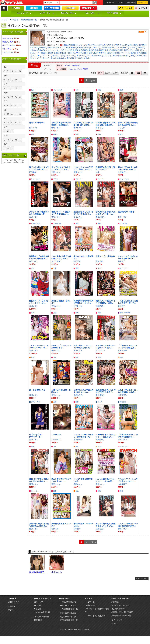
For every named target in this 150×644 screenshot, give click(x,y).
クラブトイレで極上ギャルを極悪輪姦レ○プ (39, 213)
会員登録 (131, 3)
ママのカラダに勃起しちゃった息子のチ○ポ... (128, 257)
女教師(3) (141, 48)
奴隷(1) (117, 53)
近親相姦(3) (83, 50)
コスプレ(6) (64, 48)
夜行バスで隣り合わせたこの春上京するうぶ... (128, 124)
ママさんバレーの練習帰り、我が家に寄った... (83, 436)
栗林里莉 (99, 261)
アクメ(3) (68, 50)
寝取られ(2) (93, 53)
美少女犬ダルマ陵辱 (126, 212)
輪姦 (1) (101, 56)
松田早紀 (33, 172)
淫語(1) (140, 56)
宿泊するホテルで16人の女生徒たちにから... (83, 391)
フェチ (100, 402)
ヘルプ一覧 (90, 602)
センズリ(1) (47, 56)
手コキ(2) (102, 53)
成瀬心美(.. (100, 529)
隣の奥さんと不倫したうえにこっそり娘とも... (106, 213)
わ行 (6, 144)
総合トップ (38, 602)
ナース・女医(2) (41, 53)
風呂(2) (92, 50)
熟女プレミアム (69, 13)
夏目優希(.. (100, 395)
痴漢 (99, 90)
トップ (4, 20)
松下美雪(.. (122, 395)
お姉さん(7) (34, 48)
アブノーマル (36, 402)
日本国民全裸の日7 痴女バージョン (105, 168)
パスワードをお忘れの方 (95, 616)
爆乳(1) (140, 53)
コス (77, 90)
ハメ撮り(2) (137, 50)
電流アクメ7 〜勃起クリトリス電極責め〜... (61, 213)
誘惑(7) (131, 45)
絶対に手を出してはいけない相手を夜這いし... (83, 213)
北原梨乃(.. (122, 172)
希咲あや (122, 306)
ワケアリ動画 (114, 13)
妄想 (99, 134)
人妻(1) (68, 58)
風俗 (77, 224)
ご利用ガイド (111, 3)
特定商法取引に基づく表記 (122, 612)
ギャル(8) (124, 45)
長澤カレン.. (79, 172)
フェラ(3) (133, 48)
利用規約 (115, 602)
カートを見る (127, 8)
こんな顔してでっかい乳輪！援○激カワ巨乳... (83, 124)
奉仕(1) (116, 56)
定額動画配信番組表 (68, 613)
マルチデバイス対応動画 (78, 69)
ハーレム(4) (96, 48)
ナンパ (100, 446)
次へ (93, 80)
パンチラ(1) (125, 53)
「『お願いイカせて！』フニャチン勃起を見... (128, 347)
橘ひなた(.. (56, 351)
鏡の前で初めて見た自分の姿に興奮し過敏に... (128, 168)
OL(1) (121, 56)
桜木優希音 (78, 440)
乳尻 (33, 90)
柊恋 (98, 172)
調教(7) (143, 45)
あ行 (6, 67)
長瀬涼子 (122, 261)
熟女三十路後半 (125, 313)
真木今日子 (122, 351)
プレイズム (92, 13)
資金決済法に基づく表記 (121, 616)
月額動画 (38, 609)
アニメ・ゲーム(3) (121, 48)
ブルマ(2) (76, 53)
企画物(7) (43, 48)
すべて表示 (61, 69)
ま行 (6, 119)
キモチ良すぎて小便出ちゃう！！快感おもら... (106, 436)
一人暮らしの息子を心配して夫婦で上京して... (128, 302)
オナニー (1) (37, 56)
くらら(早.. (122, 128)
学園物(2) (115, 50)
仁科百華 (77, 529)
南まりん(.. (100, 128)
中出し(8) (96, 45)
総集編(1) (61, 58)
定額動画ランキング (68, 617)
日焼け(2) (110, 53)
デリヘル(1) (81, 56)
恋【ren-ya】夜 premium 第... (36, 436)
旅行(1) (133, 56)
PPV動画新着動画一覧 (69, 609)
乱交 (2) (108, 50)
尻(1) (64, 56)
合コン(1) (46, 58)
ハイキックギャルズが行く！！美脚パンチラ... (83, 168)
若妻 (33, 357)
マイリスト (143, 8)
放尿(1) (87, 58)
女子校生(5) (74, 48)
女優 (55, 268)
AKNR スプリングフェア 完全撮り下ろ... (61, 347)
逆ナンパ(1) (71, 56)
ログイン (142, 3)
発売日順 (76, 65)
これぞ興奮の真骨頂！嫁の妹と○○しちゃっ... (61, 257)
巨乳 (121, 357)
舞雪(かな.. (34, 261)
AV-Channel (11, 3)
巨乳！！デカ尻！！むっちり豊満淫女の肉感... (128, 391)
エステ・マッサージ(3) (55, 50)
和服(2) (63, 53)
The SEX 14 (56, 435)
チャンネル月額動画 (42, 612)
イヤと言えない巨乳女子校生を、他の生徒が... (61, 124)
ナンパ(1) (109, 56)
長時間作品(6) (53, 48)
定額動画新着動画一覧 (69, 620)
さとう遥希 (56, 261)
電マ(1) (54, 58)
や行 (6, 127)
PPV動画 (14, 20)
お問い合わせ (91, 605)
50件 (100, 73)
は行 (6, 110)
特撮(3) (111, 48)
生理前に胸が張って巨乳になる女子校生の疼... (106, 124)
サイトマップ (117, 620)
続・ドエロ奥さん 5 (37, 390)
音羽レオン (56, 128)
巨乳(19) (68, 45)
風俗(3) (75, 50)
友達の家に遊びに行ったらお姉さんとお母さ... (39, 525)
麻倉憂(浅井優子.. (37, 572)
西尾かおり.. (101, 217)
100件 (107, 73)
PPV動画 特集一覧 (41, 617)
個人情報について (119, 609)
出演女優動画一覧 (29, 20)
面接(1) (127, 56)
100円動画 (38, 620)
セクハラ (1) (37, 58)
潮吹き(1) (75, 58)
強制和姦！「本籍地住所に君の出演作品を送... (39, 257)
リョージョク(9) (85, 45)
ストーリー (79, 179)
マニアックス (47, 13)
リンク (114, 624)
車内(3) (42, 50)
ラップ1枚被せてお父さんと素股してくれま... (61, 168)
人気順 (67, 65)
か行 (6, 76)
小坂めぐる (57, 572)
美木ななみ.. (79, 351)
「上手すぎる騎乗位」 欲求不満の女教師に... (128, 436)
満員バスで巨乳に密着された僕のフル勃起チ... (39, 480)
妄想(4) (104, 48)
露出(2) (50, 53)
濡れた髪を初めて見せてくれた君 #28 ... (61, 480)
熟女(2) (129, 50)
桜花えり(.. (78, 217)
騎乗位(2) (84, 53)
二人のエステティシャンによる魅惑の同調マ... (128, 525)
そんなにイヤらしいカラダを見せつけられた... (128, 480)
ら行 (6, 136)
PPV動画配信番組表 (68, 602)
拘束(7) (137, 45)
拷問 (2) (123, 50)
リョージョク (58, 90)
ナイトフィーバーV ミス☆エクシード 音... (39, 347)
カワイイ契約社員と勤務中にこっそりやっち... (106, 525)
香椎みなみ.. (79, 395)
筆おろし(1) (57, 56)
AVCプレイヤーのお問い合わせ (97, 610)
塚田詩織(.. (100, 440)
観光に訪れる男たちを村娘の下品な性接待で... (106, 391)
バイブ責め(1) (92, 56)
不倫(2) (69, 53)
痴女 (33, 134)
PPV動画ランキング (68, 605)
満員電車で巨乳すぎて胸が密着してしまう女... (83, 302)
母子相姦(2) (100, 50)
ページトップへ (141, 579)
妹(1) (81, 58)
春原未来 (55, 529)
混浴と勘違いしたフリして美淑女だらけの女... (83, 347)
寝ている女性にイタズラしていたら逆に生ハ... (39, 168)
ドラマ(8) (116, 45)
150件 (115, 73)
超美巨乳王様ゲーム (37, 123)
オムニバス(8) (106, 45)
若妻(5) (82, 48)
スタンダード (24, 13)
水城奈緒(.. (100, 306)
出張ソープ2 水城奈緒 (105, 256)
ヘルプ (122, 3)
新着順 (60, 65)
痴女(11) (75, 45)
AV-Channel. (73, 629)
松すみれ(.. (34, 128)
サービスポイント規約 (120, 605)
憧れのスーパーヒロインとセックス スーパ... (39, 302)
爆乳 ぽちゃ (124, 402)
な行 (6, 101)
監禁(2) (57, 53)
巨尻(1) (134, 53)
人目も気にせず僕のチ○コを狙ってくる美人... (105, 347)
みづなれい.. (56, 440)
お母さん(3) (34, 50)
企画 (55, 402)
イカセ (56, 179)
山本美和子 (122, 484)
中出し (56, 134)
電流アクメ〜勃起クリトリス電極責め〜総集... (106, 302)
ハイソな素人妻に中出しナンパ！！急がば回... (106, 480)
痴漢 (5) (88, 48)
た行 (6, 93)
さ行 (6, 84)
